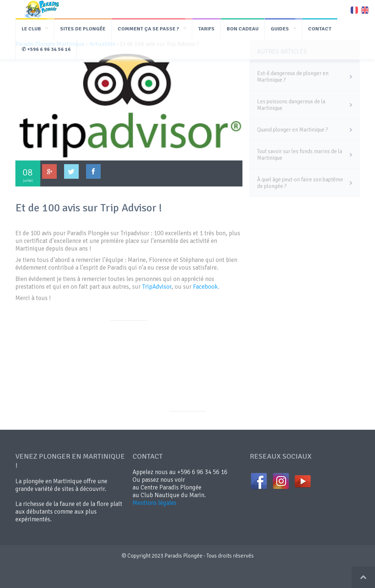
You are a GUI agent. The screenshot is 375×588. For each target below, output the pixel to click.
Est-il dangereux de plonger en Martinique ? (293, 77)
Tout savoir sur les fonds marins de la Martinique (300, 155)
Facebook (205, 287)
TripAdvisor (157, 287)
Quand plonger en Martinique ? (292, 130)
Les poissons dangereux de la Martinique (291, 105)
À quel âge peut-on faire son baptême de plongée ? (300, 183)
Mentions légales (155, 503)
